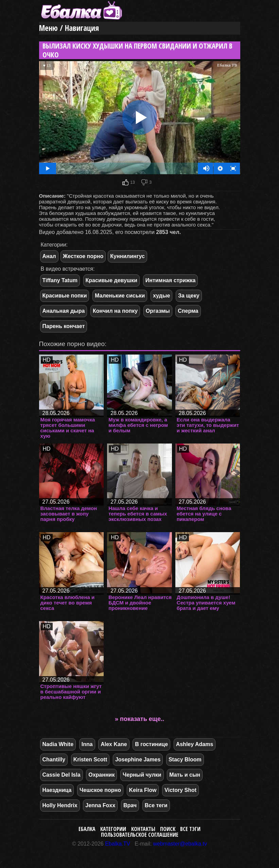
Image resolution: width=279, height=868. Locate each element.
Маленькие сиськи (120, 296)
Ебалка (87, 829)
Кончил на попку (115, 311)
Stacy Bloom (185, 759)
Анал (49, 256)
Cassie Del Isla (62, 775)
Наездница (57, 790)
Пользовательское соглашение (140, 835)
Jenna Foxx (100, 805)
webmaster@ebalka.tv (180, 844)
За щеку (189, 296)
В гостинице (151, 744)
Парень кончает (64, 326)
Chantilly (54, 759)
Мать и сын (185, 775)
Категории (113, 829)
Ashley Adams (195, 744)
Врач (130, 805)
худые (161, 296)
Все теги (156, 805)
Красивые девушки (112, 280)
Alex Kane (114, 744)
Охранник (101, 775)
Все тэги (190, 829)
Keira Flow (143, 790)
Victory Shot (180, 790)
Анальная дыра (64, 311)
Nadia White (58, 744)
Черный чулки (142, 775)
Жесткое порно (83, 256)
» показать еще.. (139, 719)
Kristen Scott (90, 759)
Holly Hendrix (60, 805)
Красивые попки (65, 296)
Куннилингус (127, 256)
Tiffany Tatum (60, 280)
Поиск (168, 829)
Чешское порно (100, 790)
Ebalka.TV (118, 844)
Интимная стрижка (171, 280)
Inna (87, 744)
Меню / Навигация (69, 28)
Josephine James (138, 759)
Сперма (188, 311)
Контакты (143, 829)
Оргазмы (158, 311)
